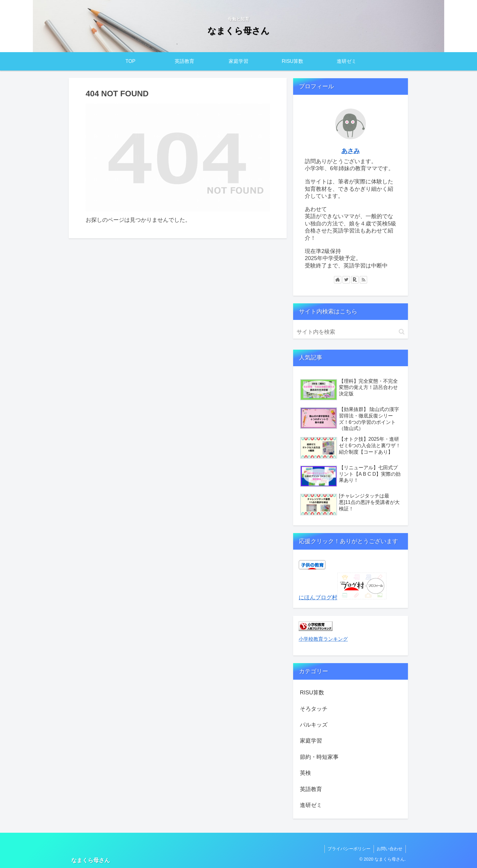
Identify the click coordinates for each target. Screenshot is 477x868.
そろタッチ (314, 709)
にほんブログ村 (318, 597)
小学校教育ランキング (323, 639)
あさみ (351, 151)
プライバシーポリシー (349, 849)
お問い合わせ (390, 849)
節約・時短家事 (319, 757)
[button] (402, 332)
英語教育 (311, 789)
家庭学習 (311, 741)
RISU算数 (312, 693)
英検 (305, 773)
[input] (351, 332)
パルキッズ (314, 725)
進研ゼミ (311, 805)
